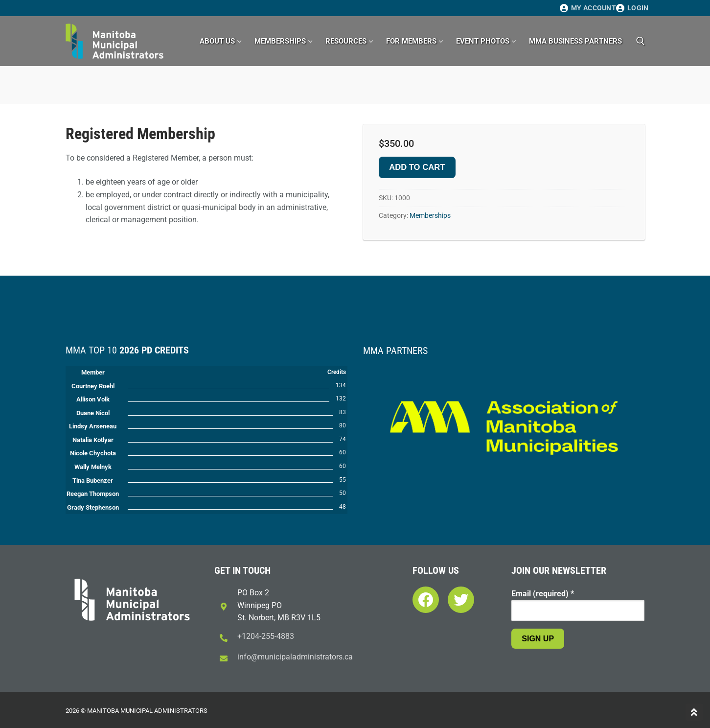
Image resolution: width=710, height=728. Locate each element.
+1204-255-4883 (266, 636)
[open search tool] (641, 41)
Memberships (430, 215)
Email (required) (543, 594)
